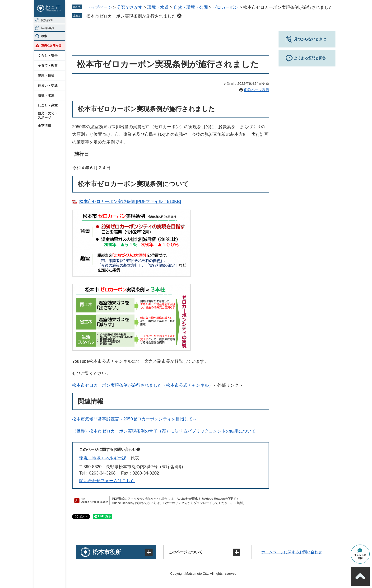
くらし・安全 (48, 56)
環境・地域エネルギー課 (103, 458)
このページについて (186, 552)
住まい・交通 (48, 85)
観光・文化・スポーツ (48, 115)
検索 (44, 36)
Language (48, 28)
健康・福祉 (46, 75)
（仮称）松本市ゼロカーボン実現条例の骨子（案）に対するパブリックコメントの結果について (164, 431)
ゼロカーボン (225, 7)
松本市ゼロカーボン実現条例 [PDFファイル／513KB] (130, 202)
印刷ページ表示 (257, 90)
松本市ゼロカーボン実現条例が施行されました (131, 16)
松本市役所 (107, 552)
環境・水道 (46, 95)
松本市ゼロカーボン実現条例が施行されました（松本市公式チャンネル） (143, 385)
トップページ (99, 7)
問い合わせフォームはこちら (107, 481)
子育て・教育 (48, 66)
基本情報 (44, 125)
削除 (179, 16)
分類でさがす (130, 7)
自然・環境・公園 (191, 7)
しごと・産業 (48, 105)
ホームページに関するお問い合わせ (292, 552)
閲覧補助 (47, 20)
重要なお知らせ (51, 45)
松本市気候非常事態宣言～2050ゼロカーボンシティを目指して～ (135, 419)
